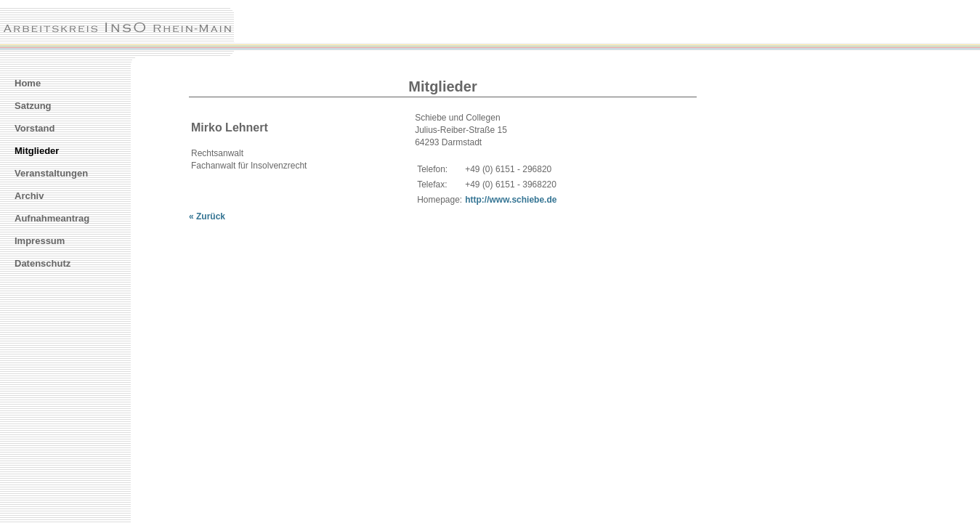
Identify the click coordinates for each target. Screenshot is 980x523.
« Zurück (207, 216)
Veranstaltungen (51, 173)
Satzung (33, 106)
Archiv (29, 196)
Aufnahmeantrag (52, 218)
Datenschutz (42, 263)
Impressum (40, 241)
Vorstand (35, 128)
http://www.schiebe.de (511, 200)
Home (28, 83)
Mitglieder (37, 151)
